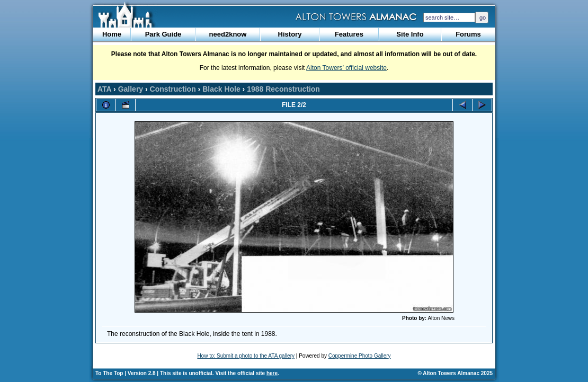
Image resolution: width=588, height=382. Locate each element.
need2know (228, 34)
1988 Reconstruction (283, 89)
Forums (468, 34)
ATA (104, 89)
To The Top (109, 373)
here (272, 373)
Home (112, 34)
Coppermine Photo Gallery (360, 356)
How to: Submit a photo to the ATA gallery (246, 356)
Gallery (131, 89)
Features (349, 34)
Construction (173, 89)
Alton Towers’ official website (346, 68)
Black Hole (221, 89)
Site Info (410, 34)
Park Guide (163, 34)
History (290, 34)
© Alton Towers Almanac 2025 (455, 373)
